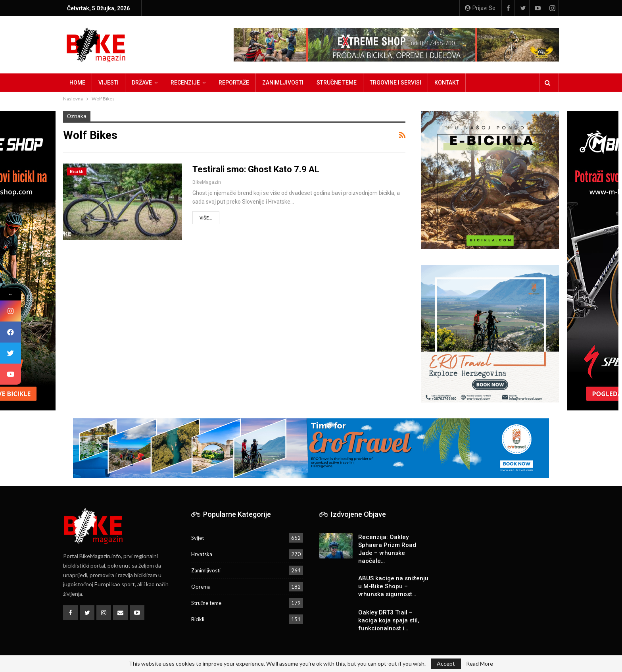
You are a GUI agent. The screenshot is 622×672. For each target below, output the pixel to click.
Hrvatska (202, 554)
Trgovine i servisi (395, 83)
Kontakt (447, 83)
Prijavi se (480, 8)
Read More (480, 664)
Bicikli (77, 172)
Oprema (201, 587)
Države (142, 83)
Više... (206, 218)
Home (77, 83)
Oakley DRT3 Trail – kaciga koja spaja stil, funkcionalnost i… (389, 620)
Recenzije (185, 83)
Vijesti (108, 83)
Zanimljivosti (283, 83)
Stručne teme (337, 83)
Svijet (198, 538)
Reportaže (234, 83)
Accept (446, 663)
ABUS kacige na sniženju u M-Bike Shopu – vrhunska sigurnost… (393, 586)
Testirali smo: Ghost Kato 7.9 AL (256, 169)
